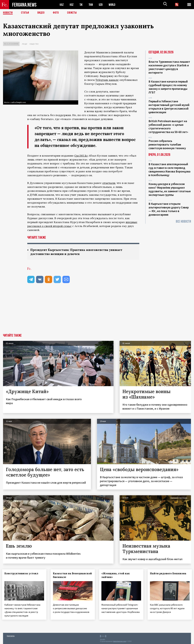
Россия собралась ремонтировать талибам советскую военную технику (167, 144)
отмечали (109, 183)
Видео (41, 13)
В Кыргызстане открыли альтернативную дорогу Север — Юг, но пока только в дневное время (169, 209)
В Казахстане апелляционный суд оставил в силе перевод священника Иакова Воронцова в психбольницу (169, 170)
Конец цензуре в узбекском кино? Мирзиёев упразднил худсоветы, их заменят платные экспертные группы (170, 189)
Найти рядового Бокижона (169, 573)
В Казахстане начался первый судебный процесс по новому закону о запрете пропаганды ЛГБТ (168, 87)
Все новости (183, 221)
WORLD (113, 5)
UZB (102, 5)
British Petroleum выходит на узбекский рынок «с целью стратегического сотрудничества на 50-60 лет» (168, 127)
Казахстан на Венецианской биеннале (73, 575)
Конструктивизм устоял (22, 573)
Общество (34, 44)
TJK (81, 5)
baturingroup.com (120, 641)
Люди (24, 44)
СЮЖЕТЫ (72, 13)
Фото (56, 13)
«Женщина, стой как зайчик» (116, 575)
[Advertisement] (97, 311)
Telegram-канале (107, 80)
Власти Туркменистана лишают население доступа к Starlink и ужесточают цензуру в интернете (169, 67)
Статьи (25, 13)
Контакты (11, 635)
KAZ (62, 5)
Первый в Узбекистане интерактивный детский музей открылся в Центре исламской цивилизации (169, 107)
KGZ (72, 5)
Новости (8, 13)
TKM (91, 5)
